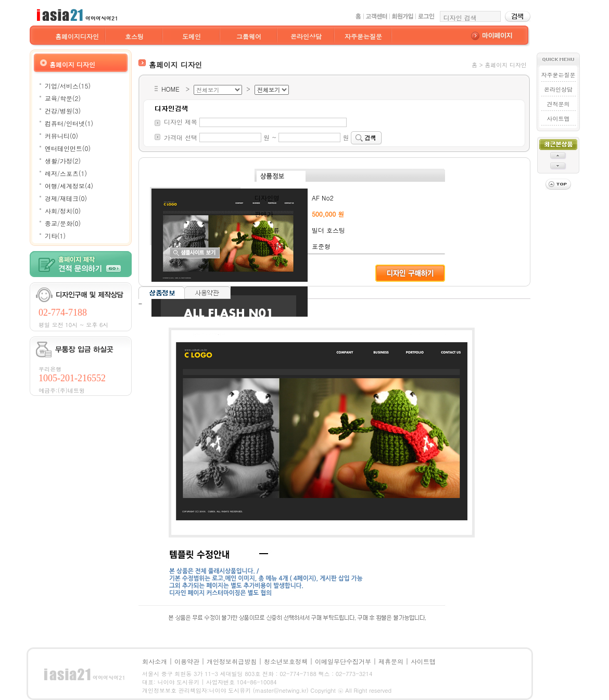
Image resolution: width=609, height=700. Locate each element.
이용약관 (187, 661)
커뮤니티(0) (61, 136)
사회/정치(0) (63, 211)
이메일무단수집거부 (343, 661)
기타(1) (55, 236)
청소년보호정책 (286, 661)
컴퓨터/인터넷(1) (69, 123)
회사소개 (155, 661)
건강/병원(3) (63, 111)
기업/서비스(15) (68, 86)
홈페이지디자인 (77, 36)
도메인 (192, 36)
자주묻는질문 (363, 36)
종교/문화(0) (63, 223)
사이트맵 (558, 118)
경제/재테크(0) (66, 198)
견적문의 (558, 104)
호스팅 (134, 36)
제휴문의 (391, 661)
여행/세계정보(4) (69, 186)
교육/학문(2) (63, 98)
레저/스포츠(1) (66, 173)
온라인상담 (306, 36)
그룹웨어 (249, 36)
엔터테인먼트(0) (68, 148)
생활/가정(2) (63, 161)
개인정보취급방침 (232, 661)
